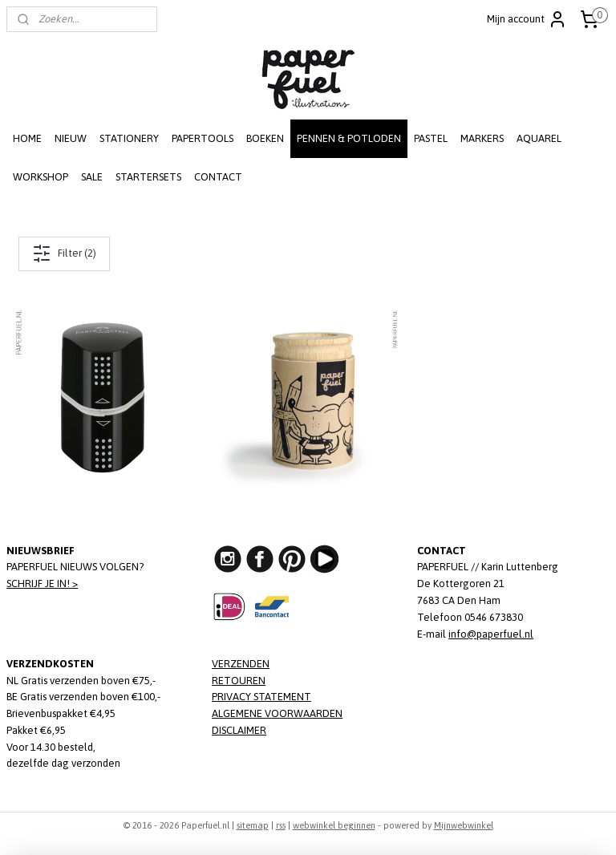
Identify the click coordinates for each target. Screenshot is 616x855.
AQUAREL (539, 138)
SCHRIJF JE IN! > (42, 584)
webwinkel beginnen (334, 825)
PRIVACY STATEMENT (261, 697)
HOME (27, 138)
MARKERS (482, 138)
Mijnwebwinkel (464, 825)
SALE (92, 177)
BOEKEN (265, 138)
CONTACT (218, 177)
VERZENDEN (241, 664)
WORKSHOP (41, 177)
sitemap (253, 825)
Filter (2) (64, 253)
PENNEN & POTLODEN (349, 138)
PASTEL (431, 138)
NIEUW (71, 138)
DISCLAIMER (239, 730)
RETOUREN (239, 681)
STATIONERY (129, 138)
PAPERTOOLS (203, 138)
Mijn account (527, 19)
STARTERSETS (148, 177)
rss (281, 825)
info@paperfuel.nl (491, 634)
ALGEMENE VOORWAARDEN (277, 713)
